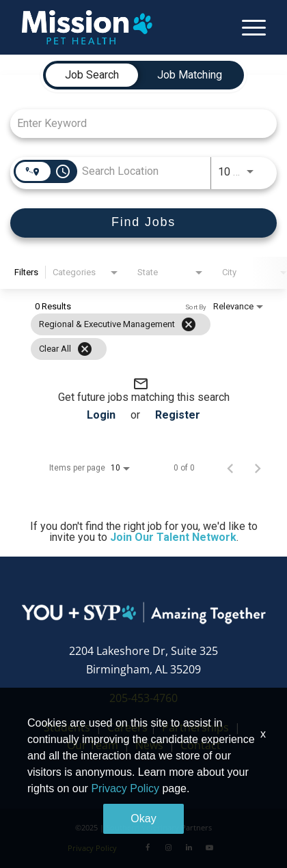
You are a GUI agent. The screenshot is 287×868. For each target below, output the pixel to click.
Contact (201, 745)
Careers (127, 727)
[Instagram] (168, 848)
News (149, 745)
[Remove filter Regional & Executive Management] (189, 324)
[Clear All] (85, 349)
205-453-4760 (143, 698)
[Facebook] (148, 848)
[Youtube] (209, 848)
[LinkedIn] (189, 848)
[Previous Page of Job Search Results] (230, 468)
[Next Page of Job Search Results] (258, 468)
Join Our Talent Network (173, 537)
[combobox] (137, 123)
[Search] (143, 223)
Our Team (94, 745)
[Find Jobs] (143, 223)
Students (67, 727)
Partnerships (195, 727)
